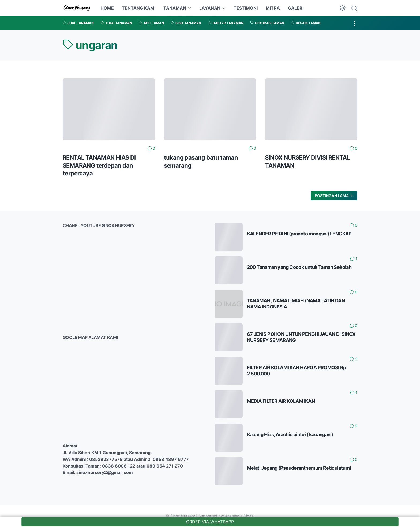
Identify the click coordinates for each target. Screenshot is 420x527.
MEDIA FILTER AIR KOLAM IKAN (281, 401)
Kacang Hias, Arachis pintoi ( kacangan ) (290, 434)
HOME (107, 8)
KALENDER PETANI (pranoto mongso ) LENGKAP (299, 234)
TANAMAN (175, 8)
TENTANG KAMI (139, 8)
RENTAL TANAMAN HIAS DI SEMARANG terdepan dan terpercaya (99, 165)
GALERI (296, 8)
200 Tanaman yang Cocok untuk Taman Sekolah (299, 267)
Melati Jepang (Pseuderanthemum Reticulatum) (299, 468)
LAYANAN (210, 8)
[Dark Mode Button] (343, 8)
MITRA (273, 8)
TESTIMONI (246, 8)
